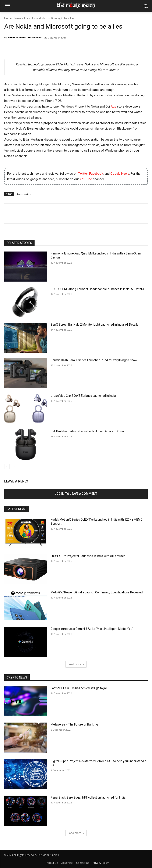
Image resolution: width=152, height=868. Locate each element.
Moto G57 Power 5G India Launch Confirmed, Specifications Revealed (97, 592)
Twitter (83, 174)
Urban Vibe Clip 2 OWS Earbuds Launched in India (83, 396)
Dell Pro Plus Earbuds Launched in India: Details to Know (88, 431)
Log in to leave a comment (76, 494)
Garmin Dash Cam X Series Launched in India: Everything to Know (94, 360)
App (113, 106)
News (18, 18)
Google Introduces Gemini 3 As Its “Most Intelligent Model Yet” (92, 629)
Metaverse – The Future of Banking (74, 724)
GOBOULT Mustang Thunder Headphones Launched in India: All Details (97, 289)
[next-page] (14, 467)
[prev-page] (7, 467)
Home (8, 18)
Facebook (96, 174)
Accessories (24, 194)
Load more (76, 664)
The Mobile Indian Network (25, 37)
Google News (120, 174)
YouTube (86, 179)
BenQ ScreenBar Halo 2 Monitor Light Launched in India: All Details (94, 325)
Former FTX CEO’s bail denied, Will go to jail (79, 688)
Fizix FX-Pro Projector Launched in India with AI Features (88, 556)
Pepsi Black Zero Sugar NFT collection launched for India (88, 798)
